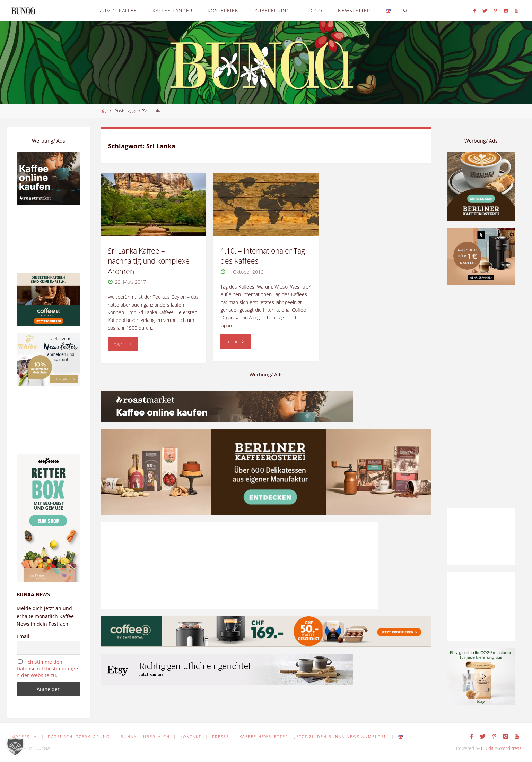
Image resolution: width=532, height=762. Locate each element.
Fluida (487, 748)
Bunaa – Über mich (145, 737)
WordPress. (511, 748)
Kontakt (191, 737)
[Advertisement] (481, 396)
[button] (15, 747)
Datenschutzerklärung (79, 737)
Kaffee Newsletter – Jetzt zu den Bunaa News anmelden (313, 737)
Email (23, 636)
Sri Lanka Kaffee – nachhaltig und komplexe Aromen (149, 261)
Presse (221, 737)
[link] (405, 10)
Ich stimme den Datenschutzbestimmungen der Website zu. (47, 669)
